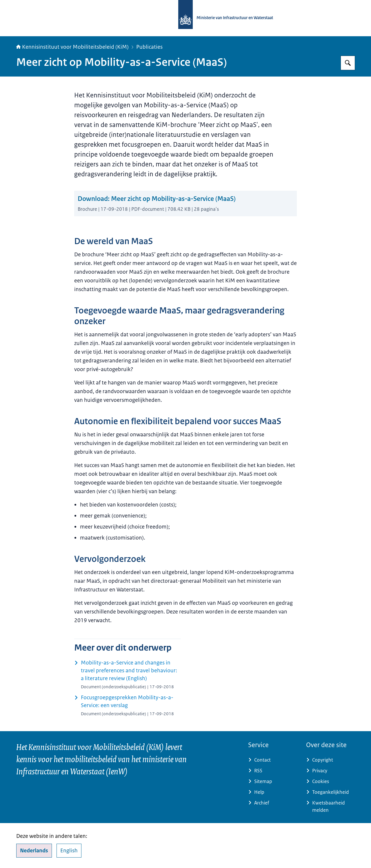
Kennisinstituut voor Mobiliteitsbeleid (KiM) (72, 47)
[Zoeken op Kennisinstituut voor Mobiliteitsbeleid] (348, 63)
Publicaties (149, 47)
